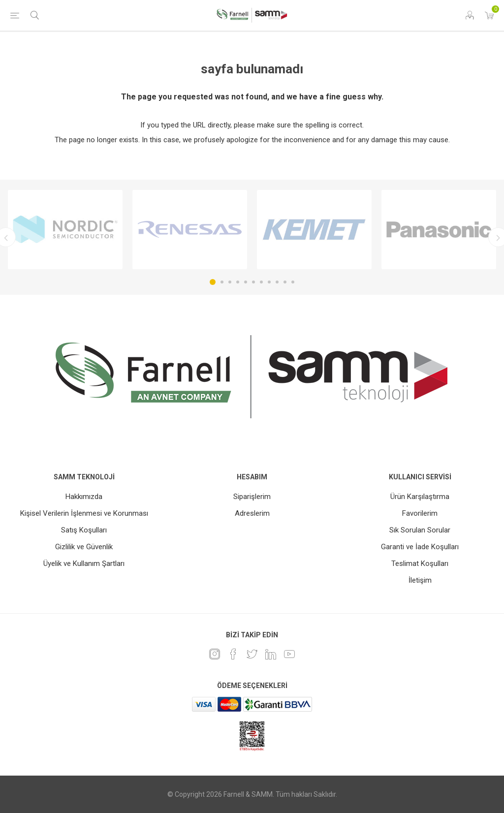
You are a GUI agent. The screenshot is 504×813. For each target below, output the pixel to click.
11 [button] (293, 282)
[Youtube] (289, 654)
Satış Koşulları (84, 530)
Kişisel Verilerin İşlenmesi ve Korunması (84, 513)
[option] (65, 230)
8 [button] (269, 282)
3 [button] (230, 282)
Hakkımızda (84, 497)
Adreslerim (252, 513)
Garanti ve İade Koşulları (420, 547)
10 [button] (285, 282)
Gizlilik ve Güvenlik (84, 547)
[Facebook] (233, 654)
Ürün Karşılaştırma (420, 497)
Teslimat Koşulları (420, 563)
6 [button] (253, 282)
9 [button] (277, 282)
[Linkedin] (271, 654)
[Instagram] (215, 654)
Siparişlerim (252, 497)
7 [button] (261, 282)
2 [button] (222, 282)
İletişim (420, 580)
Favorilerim (420, 513)
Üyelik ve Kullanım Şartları (84, 563)
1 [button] (213, 282)
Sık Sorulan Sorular (420, 530)
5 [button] (246, 282)
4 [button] (238, 282)
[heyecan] (252, 654)
